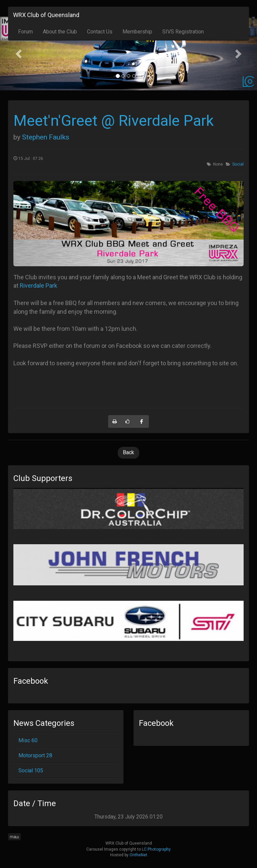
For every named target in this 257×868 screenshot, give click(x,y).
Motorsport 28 (35, 755)
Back (128, 452)
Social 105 (31, 770)
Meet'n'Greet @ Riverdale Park (114, 121)
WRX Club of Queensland (46, 15)
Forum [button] (25, 32)
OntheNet (138, 855)
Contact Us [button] (100, 32)
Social (238, 164)
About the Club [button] (60, 32)
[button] (19, 54)
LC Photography (156, 849)
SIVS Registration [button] (183, 32)
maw (14, 837)
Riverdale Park (38, 285)
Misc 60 (28, 740)
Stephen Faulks (46, 137)
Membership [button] (137, 32)
